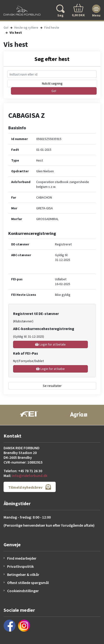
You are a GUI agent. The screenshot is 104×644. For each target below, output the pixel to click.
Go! (6, 27)
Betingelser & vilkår (23, 574)
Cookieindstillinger (23, 591)
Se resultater (52, 386)
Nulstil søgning (52, 83)
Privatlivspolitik (20, 566)
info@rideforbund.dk (30, 476)
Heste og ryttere (26, 27)
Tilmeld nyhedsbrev (30, 487)
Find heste (52, 27)
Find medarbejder (22, 558)
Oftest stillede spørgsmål (28, 583)
